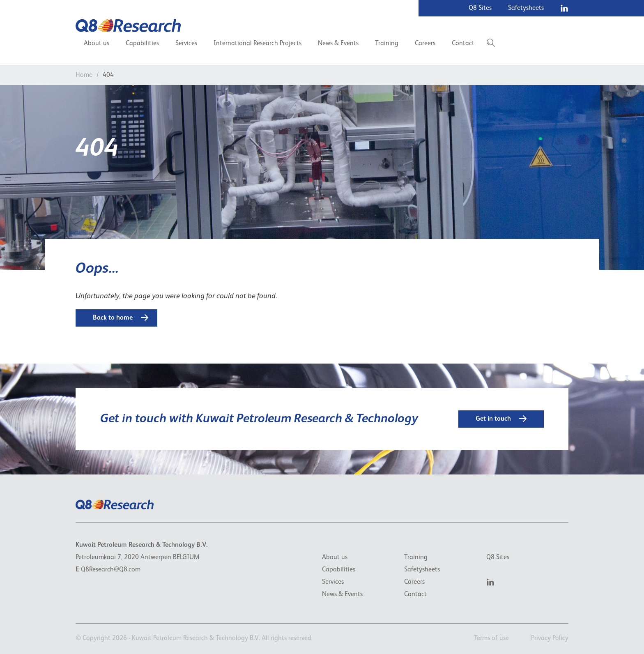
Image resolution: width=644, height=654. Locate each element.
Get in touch (501, 419)
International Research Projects (258, 44)
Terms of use (491, 638)
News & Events (338, 44)
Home (84, 75)
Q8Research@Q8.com (111, 570)
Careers (425, 44)
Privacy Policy (550, 638)
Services (186, 44)
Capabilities (142, 44)
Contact (463, 44)
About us (97, 44)
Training (387, 44)
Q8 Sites (480, 8)
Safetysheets (526, 8)
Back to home (121, 318)
